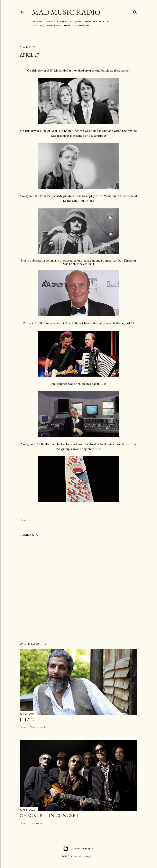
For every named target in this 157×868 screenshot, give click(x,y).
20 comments (38, 727)
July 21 (28, 719)
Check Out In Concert (49, 815)
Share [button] (23, 520)
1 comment (36, 823)
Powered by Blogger (78, 849)
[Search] (135, 11)
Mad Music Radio (66, 12)
